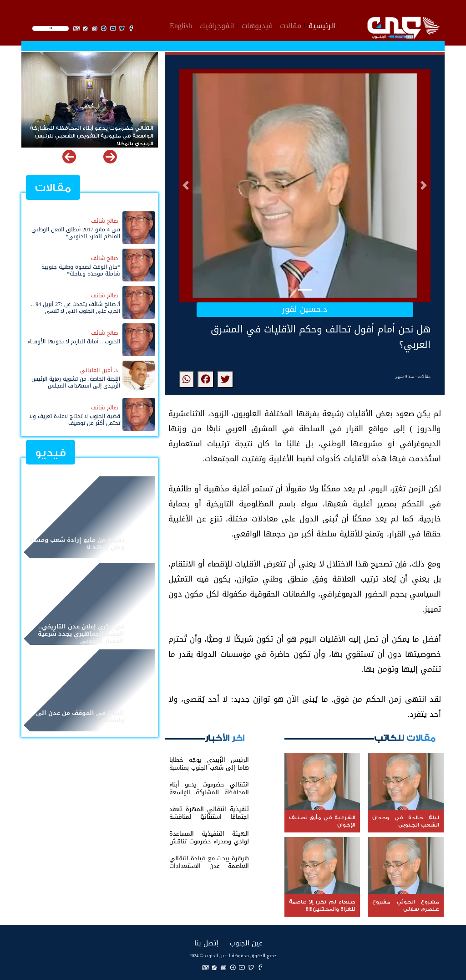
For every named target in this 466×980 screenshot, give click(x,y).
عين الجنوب (246, 943)
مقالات (291, 25)
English (181, 25)
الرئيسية (322, 25)
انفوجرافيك (217, 25)
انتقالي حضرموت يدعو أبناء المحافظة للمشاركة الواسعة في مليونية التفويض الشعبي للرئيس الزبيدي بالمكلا (92, 132)
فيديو (51, 453)
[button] (186, 185)
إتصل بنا (206, 943)
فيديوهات (257, 25)
